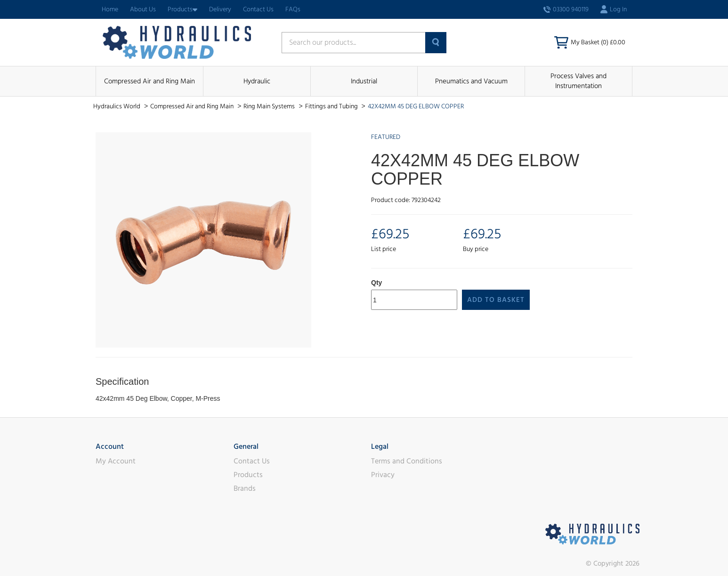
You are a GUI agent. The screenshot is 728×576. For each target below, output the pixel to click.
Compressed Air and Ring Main (150, 81)
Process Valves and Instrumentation (578, 81)
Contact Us (258, 9)
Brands (245, 488)
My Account (116, 461)
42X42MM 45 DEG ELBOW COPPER (416, 106)
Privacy (383, 475)
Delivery (220, 9)
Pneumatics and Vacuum (471, 81)
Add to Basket (496, 300)
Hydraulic (257, 81)
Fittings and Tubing (332, 106)
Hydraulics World (117, 106)
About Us (143, 9)
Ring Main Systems (270, 106)
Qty (376, 283)
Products (182, 9)
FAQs (293, 9)
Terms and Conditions (407, 461)
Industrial (364, 81)
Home (110, 9)
